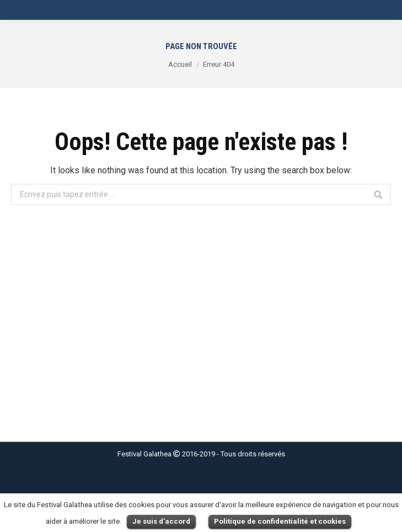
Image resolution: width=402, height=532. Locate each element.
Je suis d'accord (161, 521)
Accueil (180, 64)
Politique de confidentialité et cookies (280, 521)
